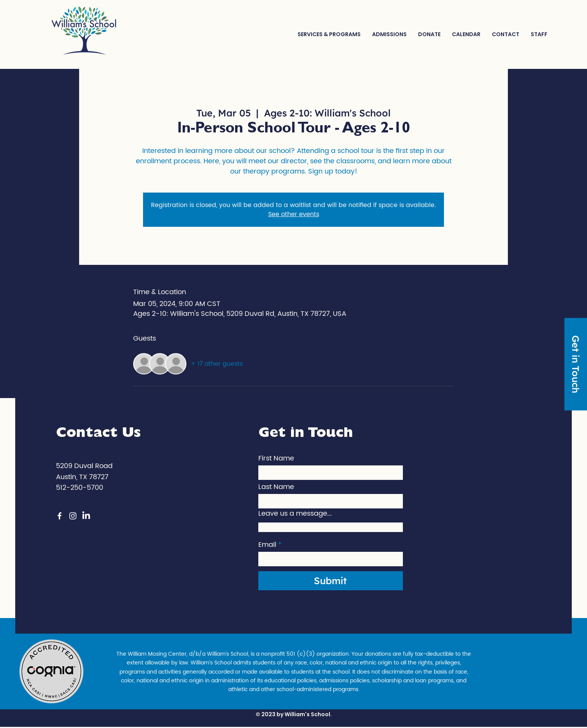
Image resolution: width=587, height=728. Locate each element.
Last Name (276, 487)
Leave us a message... (295, 514)
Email (267, 545)
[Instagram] (73, 516)
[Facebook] (60, 516)
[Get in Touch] (576, 364)
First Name (276, 459)
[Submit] (331, 581)
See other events (294, 214)
